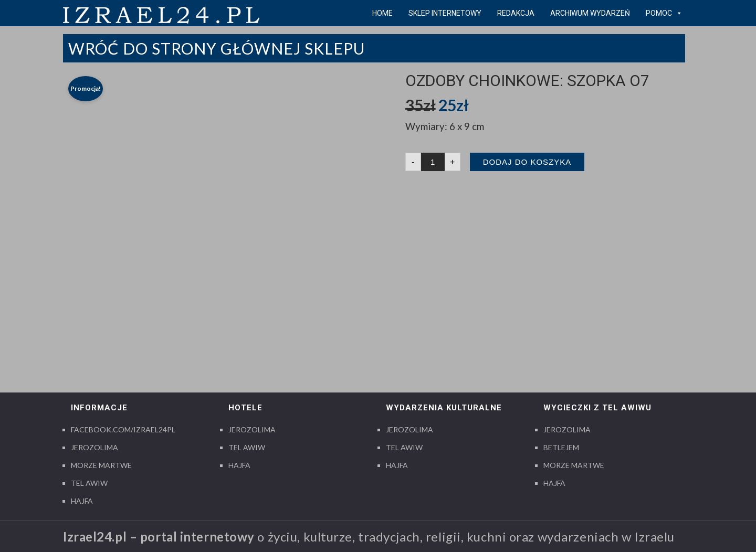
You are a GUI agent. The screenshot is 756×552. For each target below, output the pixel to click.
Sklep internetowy (445, 13)
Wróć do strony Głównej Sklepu (217, 48)
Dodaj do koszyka (527, 162)
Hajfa (82, 501)
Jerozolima (94, 447)
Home (382, 13)
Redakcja (516, 13)
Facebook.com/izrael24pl (123, 429)
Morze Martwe (101, 465)
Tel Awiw (89, 483)
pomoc (664, 13)
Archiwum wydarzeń (590, 13)
